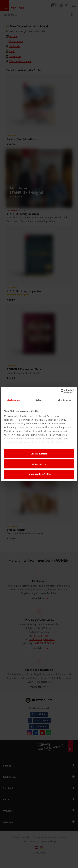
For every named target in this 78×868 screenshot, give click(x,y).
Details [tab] (39, 400)
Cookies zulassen (39, 454)
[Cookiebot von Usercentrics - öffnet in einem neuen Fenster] (61, 391)
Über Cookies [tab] (64, 400)
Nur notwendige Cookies (39, 474)
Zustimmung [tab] (14, 400)
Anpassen (39, 464)
